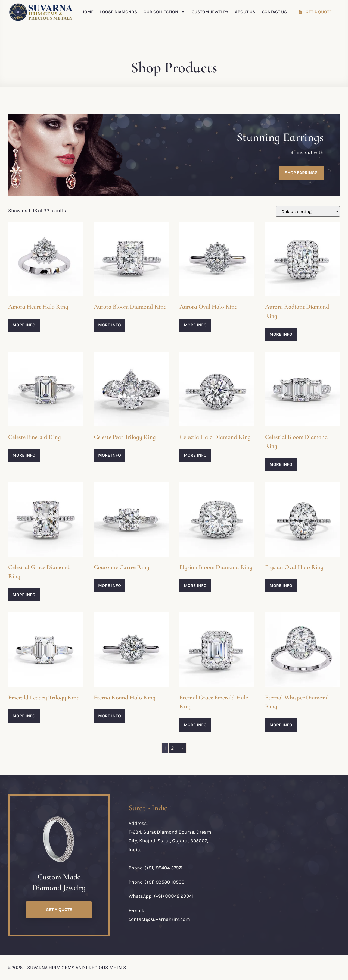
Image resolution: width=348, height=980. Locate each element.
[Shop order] (308, 211)
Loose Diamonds (119, 12)
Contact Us (274, 12)
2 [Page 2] (172, 748)
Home (87, 12)
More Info (24, 325)
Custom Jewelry (210, 12)
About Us (245, 12)
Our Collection (164, 12)
